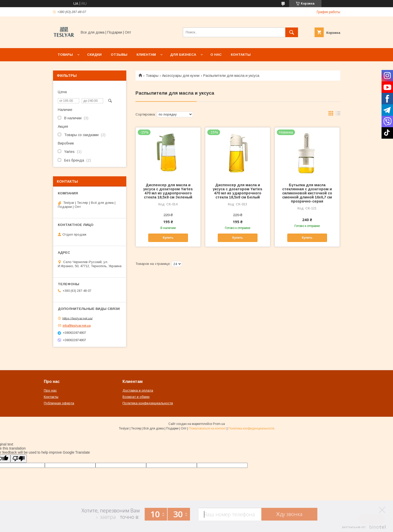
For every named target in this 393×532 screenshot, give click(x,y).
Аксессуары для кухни (181, 76)
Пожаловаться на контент (207, 428)
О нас (216, 55)
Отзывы (119, 55)
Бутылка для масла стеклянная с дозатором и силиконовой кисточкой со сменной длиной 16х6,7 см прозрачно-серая (307, 193)
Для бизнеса (183, 55)
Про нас (50, 390)
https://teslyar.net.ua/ (78, 318)
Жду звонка (289, 514)
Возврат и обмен (136, 397)
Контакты (241, 55)
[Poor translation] (19, 459)
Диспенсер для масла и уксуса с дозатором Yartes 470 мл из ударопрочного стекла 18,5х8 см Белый (238, 191)
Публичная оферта (59, 403)
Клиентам (146, 55)
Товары (65, 55)
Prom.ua (219, 424)
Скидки (94, 55)
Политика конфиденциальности (148, 403)
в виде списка (338, 114)
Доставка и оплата (138, 390)
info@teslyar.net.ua (77, 326)
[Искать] (292, 32)
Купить (168, 238)
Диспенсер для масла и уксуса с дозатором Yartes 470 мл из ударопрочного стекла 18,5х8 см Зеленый (168, 191)
